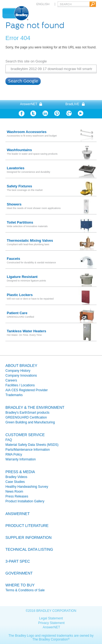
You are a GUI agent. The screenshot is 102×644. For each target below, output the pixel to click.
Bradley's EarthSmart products (27, 413)
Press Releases (17, 496)
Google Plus (69, 114)
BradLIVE (72, 104)
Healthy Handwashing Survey (27, 487)
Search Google (23, 81)
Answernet (17, 514)
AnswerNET (29, 104)
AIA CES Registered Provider (27, 390)
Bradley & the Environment (35, 407)
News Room (14, 492)
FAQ (9, 440)
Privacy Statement (51, 623)
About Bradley (21, 366)
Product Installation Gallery (25, 501)
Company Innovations (21, 376)
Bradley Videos (16, 477)
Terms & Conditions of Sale (25, 590)
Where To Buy (20, 585)
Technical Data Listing (29, 549)
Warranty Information (21, 459)
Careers (11, 380)
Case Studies (15, 482)
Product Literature (27, 526)
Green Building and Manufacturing (30, 422)
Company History (18, 371)
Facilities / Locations (20, 385)
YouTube (80, 114)
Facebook (22, 114)
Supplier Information (28, 537)
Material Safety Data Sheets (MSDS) (32, 445)
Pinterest (57, 114)
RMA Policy (14, 454)
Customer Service (25, 435)
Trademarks (14, 395)
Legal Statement (51, 618)
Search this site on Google (26, 61)
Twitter (33, 114)
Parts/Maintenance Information (28, 450)
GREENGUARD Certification (26, 417)
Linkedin (45, 114)
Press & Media (20, 472)
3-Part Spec (18, 561)
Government (19, 573)
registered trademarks (57, 636)
